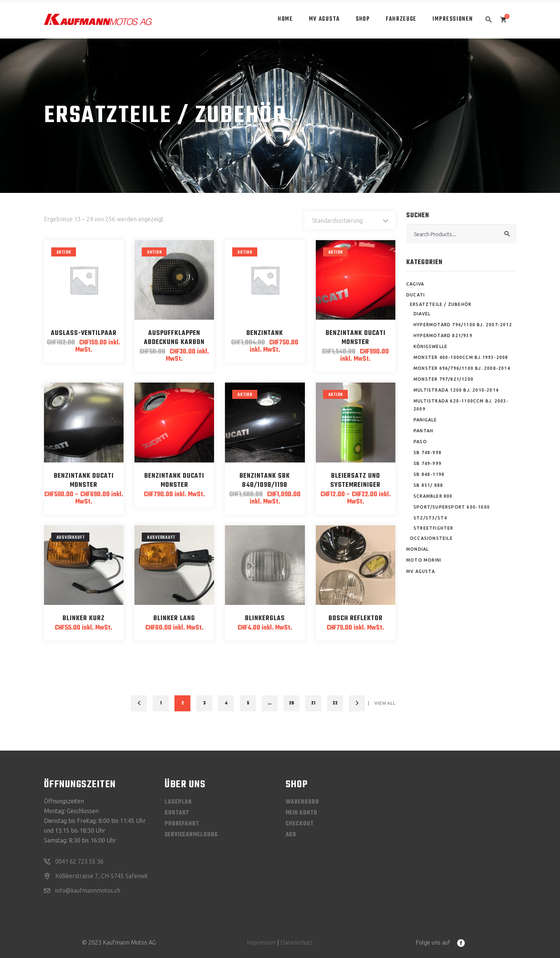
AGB (291, 835)
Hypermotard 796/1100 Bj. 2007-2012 (463, 325)
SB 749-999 (428, 463)
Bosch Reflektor (356, 619)
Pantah (423, 431)
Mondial (418, 549)
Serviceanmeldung (191, 835)
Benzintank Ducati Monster (356, 338)
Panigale (425, 420)
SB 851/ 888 (428, 485)
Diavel (422, 314)
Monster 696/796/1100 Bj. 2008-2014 (462, 368)
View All (385, 703)
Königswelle (430, 346)
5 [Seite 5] (248, 703)
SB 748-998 (428, 452)
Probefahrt (182, 824)
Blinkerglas (265, 619)
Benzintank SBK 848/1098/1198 (265, 481)
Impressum (261, 942)
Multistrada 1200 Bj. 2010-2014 (456, 390)
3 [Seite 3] (204, 703)
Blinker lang (174, 619)
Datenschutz (297, 942)
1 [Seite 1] (161, 703)
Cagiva (415, 284)
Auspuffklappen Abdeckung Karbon (174, 338)
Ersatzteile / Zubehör (441, 304)
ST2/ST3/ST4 (430, 518)
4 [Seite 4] (226, 703)
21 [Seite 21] (313, 703)
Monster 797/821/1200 (444, 379)
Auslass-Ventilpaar (84, 333)
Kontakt (177, 813)
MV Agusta (421, 571)
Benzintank (265, 333)
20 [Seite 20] (291, 703)
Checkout (300, 824)
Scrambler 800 (433, 496)
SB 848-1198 (429, 474)
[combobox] (350, 220)
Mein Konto (301, 813)
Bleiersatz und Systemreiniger (355, 481)
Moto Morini (424, 560)
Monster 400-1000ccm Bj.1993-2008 (461, 357)
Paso (420, 442)
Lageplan (178, 802)
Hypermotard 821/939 (443, 335)
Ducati (416, 295)
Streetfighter (434, 528)
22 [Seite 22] (335, 703)
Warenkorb (302, 802)
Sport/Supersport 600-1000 (452, 507)
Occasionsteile (431, 538)
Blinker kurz (84, 619)
